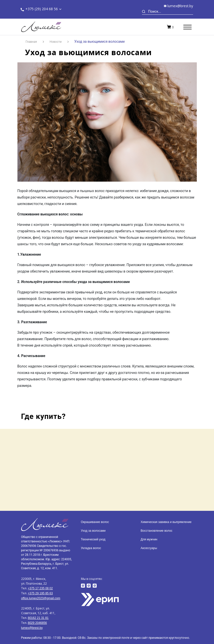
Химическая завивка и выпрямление (166, 522)
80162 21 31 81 (38, 618)
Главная (31, 42)
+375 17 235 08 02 (40, 588)
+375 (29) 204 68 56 (42, 9)
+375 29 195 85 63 (40, 593)
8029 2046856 (37, 623)
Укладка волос (91, 548)
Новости (56, 42)
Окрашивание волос (95, 522)
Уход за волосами (93, 531)
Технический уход (93, 539)
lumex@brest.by (180, 6)
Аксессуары (149, 548)
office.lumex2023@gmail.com (41, 598)
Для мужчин (149, 539)
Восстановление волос (157, 531)
